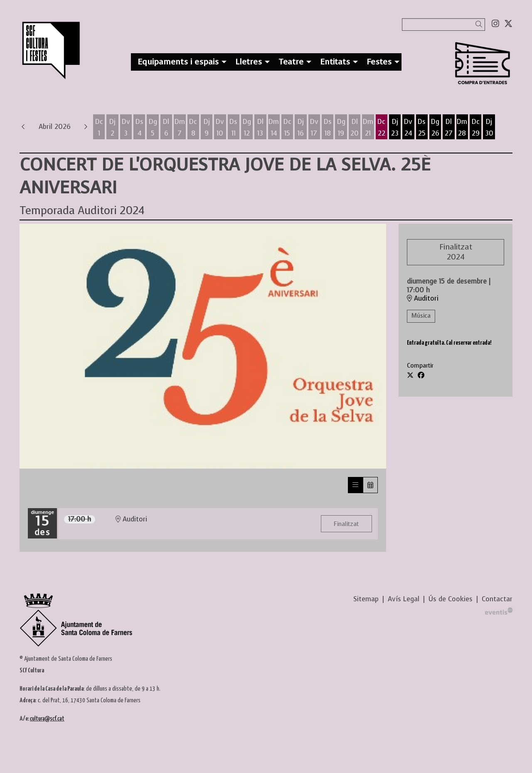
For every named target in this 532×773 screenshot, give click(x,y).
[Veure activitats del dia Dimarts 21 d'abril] (368, 128)
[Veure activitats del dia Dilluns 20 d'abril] (355, 128)
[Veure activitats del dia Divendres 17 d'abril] (314, 128)
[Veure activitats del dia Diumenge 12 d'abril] (247, 128)
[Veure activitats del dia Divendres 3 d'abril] (126, 128)
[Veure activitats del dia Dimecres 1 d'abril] (99, 128)
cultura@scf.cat (47, 719)
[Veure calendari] (370, 485)
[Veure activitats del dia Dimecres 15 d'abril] (287, 128)
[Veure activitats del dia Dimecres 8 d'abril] (193, 128)
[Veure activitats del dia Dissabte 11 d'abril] (234, 128)
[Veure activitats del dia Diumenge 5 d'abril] (153, 128)
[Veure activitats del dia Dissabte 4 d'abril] (139, 128)
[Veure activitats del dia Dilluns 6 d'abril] (166, 128)
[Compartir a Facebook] (421, 375)
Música (421, 316)
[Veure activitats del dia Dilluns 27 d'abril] (448, 128)
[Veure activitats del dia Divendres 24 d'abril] (408, 128)
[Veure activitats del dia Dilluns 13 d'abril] (260, 128)
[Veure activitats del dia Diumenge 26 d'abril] (435, 128)
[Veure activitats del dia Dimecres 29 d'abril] (475, 128)
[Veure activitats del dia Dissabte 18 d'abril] (328, 128)
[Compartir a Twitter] (410, 375)
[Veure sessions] (355, 485)
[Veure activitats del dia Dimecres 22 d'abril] (382, 128)
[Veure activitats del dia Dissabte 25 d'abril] (422, 128)
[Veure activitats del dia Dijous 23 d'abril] (395, 128)
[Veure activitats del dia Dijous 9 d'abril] (207, 128)
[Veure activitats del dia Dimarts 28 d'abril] (462, 128)
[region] (203, 346)
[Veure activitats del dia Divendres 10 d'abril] (220, 128)
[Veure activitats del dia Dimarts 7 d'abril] (180, 128)
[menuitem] (495, 24)
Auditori (423, 299)
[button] (480, 24)
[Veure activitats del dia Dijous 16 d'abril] (300, 128)
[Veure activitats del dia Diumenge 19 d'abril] (341, 128)
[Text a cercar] (443, 25)
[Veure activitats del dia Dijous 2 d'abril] (112, 128)
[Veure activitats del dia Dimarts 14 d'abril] (274, 128)
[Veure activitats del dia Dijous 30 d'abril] (489, 128)
